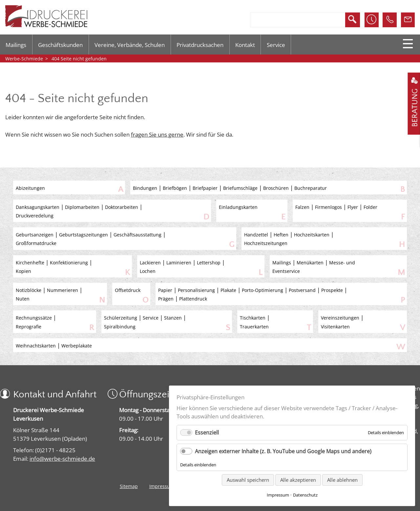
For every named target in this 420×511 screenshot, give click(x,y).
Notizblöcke (29, 290)
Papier (165, 290)
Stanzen (173, 318)
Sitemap (129, 486)
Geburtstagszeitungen (84, 235)
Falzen (302, 207)
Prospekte (332, 290)
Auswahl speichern (248, 480)
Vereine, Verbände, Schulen (130, 45)
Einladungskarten (238, 207)
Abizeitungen (30, 188)
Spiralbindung (120, 327)
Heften (281, 235)
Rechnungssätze (34, 318)
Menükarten (310, 263)
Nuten (23, 299)
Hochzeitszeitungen (266, 243)
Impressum (162, 486)
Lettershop (209, 263)
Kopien (23, 271)
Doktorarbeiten (122, 207)
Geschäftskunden (60, 45)
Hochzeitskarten (312, 235)
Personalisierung (196, 290)
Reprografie (29, 327)
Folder (370, 207)
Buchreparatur (311, 188)
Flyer (353, 207)
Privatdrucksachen (200, 45)
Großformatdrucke (36, 243)
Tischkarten (253, 318)
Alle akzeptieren (298, 480)
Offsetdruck (128, 290)
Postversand (302, 290)
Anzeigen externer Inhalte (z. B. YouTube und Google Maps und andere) (283, 451)
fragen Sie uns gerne (157, 134)
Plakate (228, 290)
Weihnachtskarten (36, 346)
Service (276, 45)
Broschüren (276, 188)
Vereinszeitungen (340, 318)
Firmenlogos (328, 207)
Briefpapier (205, 188)
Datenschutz (305, 495)
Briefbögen (175, 188)
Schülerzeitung (121, 318)
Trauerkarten (254, 327)
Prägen (166, 299)
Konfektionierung (69, 263)
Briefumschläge (240, 188)
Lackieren (150, 263)
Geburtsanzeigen (35, 235)
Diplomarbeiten (82, 207)
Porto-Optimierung (262, 290)
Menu (408, 44)
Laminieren (179, 263)
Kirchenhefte (30, 263)
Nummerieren (63, 290)
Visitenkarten (335, 327)
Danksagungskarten (38, 207)
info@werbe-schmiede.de (62, 458)
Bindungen (145, 188)
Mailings (16, 45)
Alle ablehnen (342, 480)
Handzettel (256, 235)
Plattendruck (193, 299)
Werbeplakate (77, 346)
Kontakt (245, 45)
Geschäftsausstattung (137, 235)
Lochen (148, 271)
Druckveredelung (35, 216)
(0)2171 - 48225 (55, 450)
